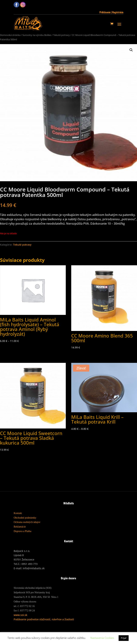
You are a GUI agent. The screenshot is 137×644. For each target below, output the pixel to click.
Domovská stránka (10, 35)
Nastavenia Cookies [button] (102, 638)
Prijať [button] (124, 638)
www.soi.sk (20, 615)
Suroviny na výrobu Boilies (37, 35)
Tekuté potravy (61, 35)
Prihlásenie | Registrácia (111, 12)
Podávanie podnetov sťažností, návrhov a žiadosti (44, 619)
